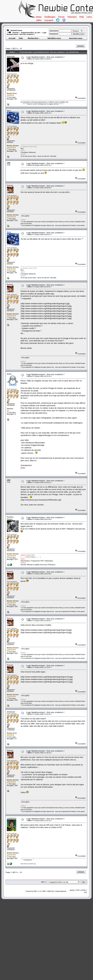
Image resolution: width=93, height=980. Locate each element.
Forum (81, 18)
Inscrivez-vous (76, 38)
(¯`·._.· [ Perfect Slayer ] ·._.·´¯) (31, 557)
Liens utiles (80, 24)
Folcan (10, 185)
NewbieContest (16, 30)
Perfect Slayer (10, 518)
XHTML (83, 890)
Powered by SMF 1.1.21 (33, 891)
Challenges (61, 18)
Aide (21, 38)
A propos (45, 30)
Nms (9, 111)
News (42, 18)
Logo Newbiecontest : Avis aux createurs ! (27, 33)
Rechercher (34, 38)
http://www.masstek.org (28, 864)
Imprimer (80, 46)
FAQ (62, 24)
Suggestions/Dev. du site (30, 33)
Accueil (12, 38)
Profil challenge (12, 74)
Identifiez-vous (54, 38)
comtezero (12, 818)
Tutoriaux (45, 24)
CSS (85, 892)
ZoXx (9, 374)
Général (15, 33)
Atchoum (11, 712)
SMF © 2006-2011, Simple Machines (54, 891)
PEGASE (11, 57)
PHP (78, 890)
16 (21, 48)
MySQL (72, 890)
